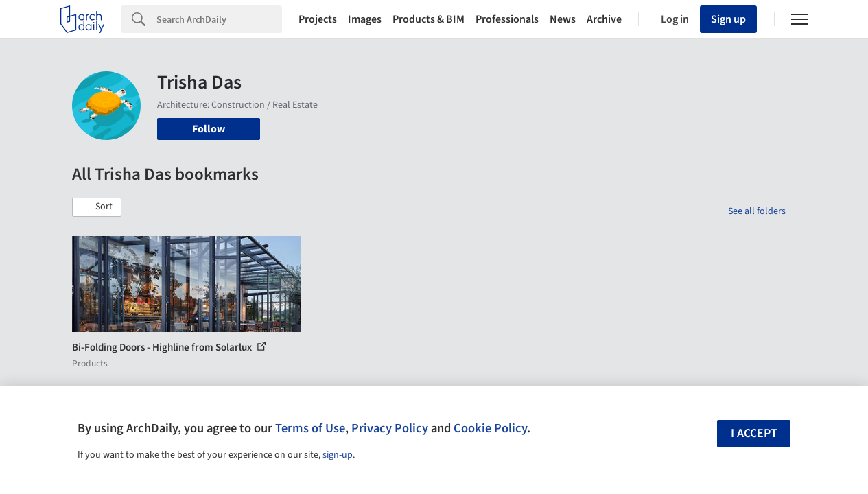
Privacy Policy (390, 428)
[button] (97, 207)
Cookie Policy (490, 428)
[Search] (219, 19)
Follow (209, 129)
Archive (604, 19)
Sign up (728, 19)
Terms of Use (310, 428)
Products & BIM (429, 19)
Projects (318, 19)
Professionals (507, 19)
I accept (754, 433)
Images (365, 19)
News (563, 19)
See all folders (757, 211)
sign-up (338, 455)
